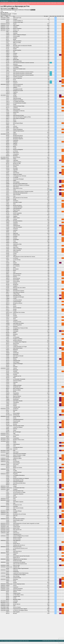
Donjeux (15, 263)
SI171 (7, 306)
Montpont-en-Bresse (18, 303)
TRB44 (8, 379)
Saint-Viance (16, 187)
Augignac (15, 216)
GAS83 (8, 44)
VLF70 (7, 87)
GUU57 (8, 328)
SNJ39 (8, 128)
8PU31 (8, 80)
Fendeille (15, 603)
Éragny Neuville (17, 416)
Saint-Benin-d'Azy (17, 295)
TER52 (8, 581)
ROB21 (8, 300)
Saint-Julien (16, 128)
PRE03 (8, 236)
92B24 (7, 542)
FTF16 (7, 202)
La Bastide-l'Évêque (18, 66)
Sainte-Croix (16, 112)
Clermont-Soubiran (17, 381)
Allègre (15, 159)
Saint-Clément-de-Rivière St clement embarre (23, 72)
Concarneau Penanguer (18, 179)
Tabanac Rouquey (17, 590)
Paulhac (15, 49)
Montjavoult (16, 284)
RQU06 (8, 393)
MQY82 (8, 205)
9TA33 (7, 592)
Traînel (15, 443)
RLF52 (8, 547)
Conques (15, 19)
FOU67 (8, 311)
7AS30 (8, 554)
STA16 (8, 25)
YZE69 (8, 114)
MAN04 (11, 426)
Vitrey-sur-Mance (17, 86)
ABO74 (8, 201)
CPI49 (7, 331)
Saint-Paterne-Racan (18, 348)
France (13, 1)
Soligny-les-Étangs (17, 385)
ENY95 (8, 418)
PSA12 (8, 36)
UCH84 (8, 477)
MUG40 (8, 24)
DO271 (8, 308)
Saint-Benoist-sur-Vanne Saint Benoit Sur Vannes (24, 257)
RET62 (8, 365)
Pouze (14, 80)
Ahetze (15, 522)
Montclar (15, 424)
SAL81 (8, 142)
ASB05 (8, 162)
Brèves (15, 314)
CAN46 (8, 207)
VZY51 (8, 267)
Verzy (14, 267)
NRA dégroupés (27, 10)
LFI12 (7, 42)
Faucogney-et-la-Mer (18, 89)
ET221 (7, 294)
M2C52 (8, 550)
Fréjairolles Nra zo (17, 534)
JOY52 (8, 371)
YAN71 (8, 516)
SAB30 (8, 218)
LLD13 (7, 492)
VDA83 (11, 567)
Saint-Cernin (16, 153)
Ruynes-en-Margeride (18, 150)
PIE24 (7, 210)
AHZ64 (8, 522)
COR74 (8, 105)
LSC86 (8, 427)
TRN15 (8, 151)
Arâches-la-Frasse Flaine (19, 106)
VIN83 (7, 607)
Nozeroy (15, 277)
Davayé (15, 309)
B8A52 (8, 551)
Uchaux (15, 477)
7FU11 (8, 562)
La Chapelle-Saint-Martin (19, 101)
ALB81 (8, 204)
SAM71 (8, 297)
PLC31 (8, 49)
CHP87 (8, 226)
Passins (15, 406)
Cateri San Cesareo (17, 227)
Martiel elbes (16, 60)
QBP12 (8, 77)
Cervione (15, 531)
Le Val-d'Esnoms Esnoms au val (20, 548)
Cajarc (14, 132)
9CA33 (8, 598)
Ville (14, 412)
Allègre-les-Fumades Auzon (19, 69)
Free (12, 8)
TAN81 (8, 70)
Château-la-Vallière (17, 458)
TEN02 (8, 464)
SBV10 (8, 257)
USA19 (8, 190)
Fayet (14, 517)
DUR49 (8, 500)
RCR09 (8, 81)
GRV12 (8, 22)
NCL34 (8, 63)
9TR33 (8, 590)
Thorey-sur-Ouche (17, 322)
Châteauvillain (16, 264)
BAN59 (8, 354)
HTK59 (8, 329)
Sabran (15, 554)
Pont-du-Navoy (16, 281)
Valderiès (15, 143)
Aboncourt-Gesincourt (18, 84)
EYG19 (8, 233)
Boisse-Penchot (17, 157)
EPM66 (8, 184)
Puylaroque (16, 140)
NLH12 (8, 21)
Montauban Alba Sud (18, 137)
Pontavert (15, 367)
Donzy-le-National (17, 308)
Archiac (15, 95)
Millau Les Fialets (17, 42)
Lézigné (15, 486)
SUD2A (8, 530)
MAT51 (8, 370)
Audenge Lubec (17, 407)
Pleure (14, 271)
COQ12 (8, 19)
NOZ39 (8, 277)
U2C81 (8, 545)
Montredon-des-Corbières (19, 519)
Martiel (15, 39)
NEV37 (8, 343)
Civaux (15, 430)
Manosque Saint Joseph (18, 426)
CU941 (8, 488)
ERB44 (8, 441)
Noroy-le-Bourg (16, 278)
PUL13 (8, 506)
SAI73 (7, 100)
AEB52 (8, 266)
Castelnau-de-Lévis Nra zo (19, 545)
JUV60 (8, 286)
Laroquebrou (16, 154)
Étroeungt (15, 357)
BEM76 (8, 432)
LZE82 (7, 219)
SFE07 (8, 173)
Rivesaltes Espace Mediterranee (20, 184)
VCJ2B (8, 576)
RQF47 (8, 474)
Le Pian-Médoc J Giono (18, 595)
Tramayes (15, 320)
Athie (14, 261)
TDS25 (8, 260)
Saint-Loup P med (17, 18)
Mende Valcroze (17, 604)
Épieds (15, 466)
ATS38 (8, 606)
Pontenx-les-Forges (17, 561)
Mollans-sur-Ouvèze (18, 468)
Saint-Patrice (16, 525)
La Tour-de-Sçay (17, 260)
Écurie (14, 392)
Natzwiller (15, 289)
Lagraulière (16, 160)
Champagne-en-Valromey (19, 111)
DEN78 (8, 419)
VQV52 (8, 387)
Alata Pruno (16, 247)
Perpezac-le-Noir (17, 457)
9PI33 (7, 593)
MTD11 (8, 519)
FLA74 (7, 106)
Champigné (16, 331)
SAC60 (8, 463)
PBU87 (8, 182)
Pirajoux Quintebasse (18, 129)
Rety (14, 365)
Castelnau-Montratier (18, 207)
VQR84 (8, 494)
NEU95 (8, 416)
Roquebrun (16, 56)
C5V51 (8, 572)
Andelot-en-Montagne (18, 364)
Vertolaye (15, 246)
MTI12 (7, 39)
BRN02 (8, 269)
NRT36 (8, 378)
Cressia (15, 253)
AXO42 (8, 589)
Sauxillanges (16, 240)
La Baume (15, 108)
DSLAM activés (21, 10)
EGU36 (8, 29)
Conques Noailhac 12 (18, 21)
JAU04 (8, 167)
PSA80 (8, 505)
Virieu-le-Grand (16, 109)
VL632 (7, 188)
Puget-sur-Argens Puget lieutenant (21, 568)
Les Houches (16, 435)
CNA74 (8, 103)
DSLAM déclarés (15, 10)
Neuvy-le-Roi (16, 343)
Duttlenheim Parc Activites (19, 312)
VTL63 (7, 246)
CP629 (8, 179)
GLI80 (7, 503)
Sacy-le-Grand (16, 463)
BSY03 (8, 163)
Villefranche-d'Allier (17, 244)
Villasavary (15, 553)
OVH (17, 8)
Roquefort (15, 474)
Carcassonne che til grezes (19, 562)
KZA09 (8, 83)
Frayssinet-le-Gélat (17, 61)
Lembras (15, 542)
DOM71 (8, 291)
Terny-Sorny (16, 464)
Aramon (15, 585)
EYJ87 (7, 558)
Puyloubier (15, 506)
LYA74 (7, 495)
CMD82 (8, 208)
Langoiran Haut (17, 596)
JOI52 (7, 582)
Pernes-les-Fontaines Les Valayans (21, 478)
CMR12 (8, 53)
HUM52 (8, 584)
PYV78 (8, 421)
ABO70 (8, 84)
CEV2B (8, 531)
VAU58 (8, 316)
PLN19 (8, 457)
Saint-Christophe (17, 195)
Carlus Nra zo (16, 533)
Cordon (15, 105)
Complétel (9, 8)
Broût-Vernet (16, 165)
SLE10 (8, 385)
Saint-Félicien (16, 173)
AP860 (8, 449)
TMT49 (8, 368)
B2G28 (8, 575)
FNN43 (8, 229)
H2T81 (8, 536)
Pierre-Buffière (16, 182)
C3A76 (8, 384)
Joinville (15, 582)
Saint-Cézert (16, 47)
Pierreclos (15, 326)
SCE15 (8, 153)
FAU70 (8, 89)
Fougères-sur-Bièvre (18, 339)
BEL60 (11, 415)
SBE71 (8, 292)
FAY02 (7, 517)
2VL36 (7, 177)
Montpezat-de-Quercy (18, 136)
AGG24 (8, 216)
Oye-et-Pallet (16, 280)
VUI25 (7, 27)
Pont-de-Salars (16, 36)
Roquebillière (16, 393)
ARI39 (7, 351)
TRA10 (8, 443)
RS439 (8, 253)
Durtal (14, 500)
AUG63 (8, 170)
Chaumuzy (15, 570)
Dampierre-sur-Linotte (18, 91)
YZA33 (8, 508)
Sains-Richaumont (17, 274)
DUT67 (11, 312)
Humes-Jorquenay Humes (19, 584)
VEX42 (8, 185)
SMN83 (8, 480)
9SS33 (8, 573)
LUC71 (8, 302)
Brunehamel (16, 269)
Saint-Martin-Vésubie (18, 401)
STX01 (8, 112)
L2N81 (7, 539)
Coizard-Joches (17, 527)
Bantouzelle (16, 354)
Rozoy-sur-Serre (17, 275)
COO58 (8, 325)
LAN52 (11, 584)
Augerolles (15, 170)
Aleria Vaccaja (16, 576)
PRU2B (8, 578)
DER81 (8, 143)
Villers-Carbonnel (17, 250)
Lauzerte (15, 219)
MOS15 (8, 156)
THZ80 (8, 444)
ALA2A (8, 247)
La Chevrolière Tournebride (19, 379)
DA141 (8, 437)
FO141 (8, 339)
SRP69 (8, 115)
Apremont (15, 449)
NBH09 (8, 78)
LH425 (7, 337)
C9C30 (8, 382)
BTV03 (8, 165)
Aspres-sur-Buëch (17, 162)
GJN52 (8, 565)
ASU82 (8, 137)
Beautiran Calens (17, 599)
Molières (15, 134)
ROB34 (8, 56)
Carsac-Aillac (16, 215)
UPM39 (8, 18)
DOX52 (8, 263)
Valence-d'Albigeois (17, 249)
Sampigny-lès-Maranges (18, 297)
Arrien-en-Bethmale (17, 78)
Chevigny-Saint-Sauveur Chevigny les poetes (23, 191)
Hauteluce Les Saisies (18, 100)
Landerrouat (16, 395)
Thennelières (16, 402)
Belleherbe (15, 350)
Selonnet (15, 429)
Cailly (14, 384)
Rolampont (15, 579)
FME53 (8, 438)
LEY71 (8, 122)
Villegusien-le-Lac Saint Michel (20, 559)
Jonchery (15, 371)
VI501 (7, 109)
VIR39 (7, 125)
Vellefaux (15, 87)
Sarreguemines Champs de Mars (20, 328)
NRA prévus (33, 10)
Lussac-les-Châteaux (18, 427)
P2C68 (8, 288)
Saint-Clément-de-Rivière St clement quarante (23, 75)
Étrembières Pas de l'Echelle (19, 514)
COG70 (8, 92)
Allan (14, 450)
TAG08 (8, 255)
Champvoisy (16, 572)
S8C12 (8, 38)
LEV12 (8, 66)
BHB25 (8, 350)
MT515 (8, 146)
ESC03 (8, 168)
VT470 (7, 86)
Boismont (15, 410)
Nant (14, 52)
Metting (15, 359)
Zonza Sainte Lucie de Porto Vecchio (21, 556)
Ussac (14, 190)
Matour (15, 120)
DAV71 (8, 309)
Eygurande (15, 233)
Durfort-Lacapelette (17, 213)
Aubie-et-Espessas (17, 472)
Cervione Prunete (17, 578)
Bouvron (15, 485)
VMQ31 (8, 35)
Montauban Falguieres (18, 139)
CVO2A (8, 440)
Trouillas (15, 471)
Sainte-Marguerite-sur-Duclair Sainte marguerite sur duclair (26, 523)
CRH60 (11, 449)
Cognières (15, 92)
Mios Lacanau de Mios (18, 388)
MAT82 (8, 136)
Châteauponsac (17, 226)
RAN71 (8, 305)
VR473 (8, 98)
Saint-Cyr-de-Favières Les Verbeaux (21, 185)
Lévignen (15, 513)
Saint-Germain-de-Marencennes (20, 193)
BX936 (8, 373)
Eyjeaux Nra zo (16, 558)
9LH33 (7, 596)
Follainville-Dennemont (18, 419)
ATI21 (7, 261)
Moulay (15, 460)
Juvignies (15, 286)
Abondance (16, 201)
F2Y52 (7, 181)
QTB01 (8, 129)
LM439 (8, 126)
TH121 (8, 322)
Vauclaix (15, 316)
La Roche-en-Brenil (17, 300)
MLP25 (8, 333)
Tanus (14, 70)
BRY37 (8, 396)
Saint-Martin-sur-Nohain (18, 323)
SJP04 (7, 426)
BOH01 (8, 123)
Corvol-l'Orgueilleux (17, 325)
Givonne (15, 497)
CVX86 (8, 430)
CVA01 (8, 111)
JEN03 (8, 232)
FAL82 (7, 139)
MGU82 (8, 221)
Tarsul (14, 319)
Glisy (14, 503)
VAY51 (7, 283)
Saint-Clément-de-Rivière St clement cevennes (23, 63)
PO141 (8, 345)
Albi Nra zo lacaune (17, 537)
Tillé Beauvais (16, 415)
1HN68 (8, 404)
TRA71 (8, 320)
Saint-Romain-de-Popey (18, 115)
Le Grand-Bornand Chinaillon (20, 103)
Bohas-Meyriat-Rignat (18, 123)
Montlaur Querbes (17, 50)
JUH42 (8, 356)
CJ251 (7, 527)
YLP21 (8, 191)
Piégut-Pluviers (16, 210)
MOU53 (8, 460)
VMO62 (8, 353)
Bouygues (5, 8)
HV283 (8, 567)
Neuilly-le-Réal (16, 235)
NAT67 (8, 289)
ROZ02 (8, 275)
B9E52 (8, 398)
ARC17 (8, 95)
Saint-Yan (15, 516)
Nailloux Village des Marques (20, 35)
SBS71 (8, 454)
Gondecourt (16, 409)
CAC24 (8, 215)
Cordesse (15, 317)
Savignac (15, 38)
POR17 (8, 461)
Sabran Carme (16, 218)
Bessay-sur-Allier (17, 163)
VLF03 (7, 244)
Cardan (15, 598)
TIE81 (7, 32)
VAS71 (8, 131)
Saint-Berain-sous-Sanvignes (20, 454)
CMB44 (8, 489)
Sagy (14, 433)
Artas (14, 606)
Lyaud (14, 495)
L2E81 (7, 537)
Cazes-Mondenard (17, 208)
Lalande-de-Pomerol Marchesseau (21, 573)
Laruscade (15, 601)
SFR (15, 8)
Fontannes (15, 229)
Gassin (15, 44)
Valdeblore (15, 224)
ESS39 (8, 336)
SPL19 (8, 455)
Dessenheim (16, 399)
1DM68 (8, 399)
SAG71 (8, 433)
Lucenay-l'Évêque (17, 302)
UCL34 (8, 73)
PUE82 (8, 140)
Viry (14, 125)
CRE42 (8, 222)
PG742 (8, 362)
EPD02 (8, 466)
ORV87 (8, 174)
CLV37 (8, 458)
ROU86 (8, 199)
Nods (14, 272)
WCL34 (8, 72)
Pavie (14, 499)
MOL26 (8, 468)
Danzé (14, 437)
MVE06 (8, 401)
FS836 (7, 374)
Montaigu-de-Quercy (18, 221)
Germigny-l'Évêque (17, 511)
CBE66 (8, 55)
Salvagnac (15, 142)
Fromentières (16, 438)
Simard (15, 306)
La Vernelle (16, 177)
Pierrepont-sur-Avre (17, 505)
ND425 (8, 272)
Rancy (14, 305)
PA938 (7, 406)
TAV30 (7, 469)
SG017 (8, 193)
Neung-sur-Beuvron (17, 340)
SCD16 (8, 452)
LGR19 (8, 160)
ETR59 (8, 357)
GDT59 (8, 409)
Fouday (15, 311)
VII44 (7, 491)
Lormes (15, 298)
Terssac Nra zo (16, 544)
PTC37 (8, 525)
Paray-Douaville (17, 421)
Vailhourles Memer (17, 41)
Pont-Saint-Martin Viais (18, 491)
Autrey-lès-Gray (17, 361)
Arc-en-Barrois (16, 266)
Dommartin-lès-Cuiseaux (19, 291)
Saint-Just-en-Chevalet (18, 356)
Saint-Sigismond (17, 540)
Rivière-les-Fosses (17, 547)
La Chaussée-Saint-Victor (19, 488)
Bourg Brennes (16, 398)
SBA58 (8, 295)
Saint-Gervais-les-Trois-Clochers (20, 198)
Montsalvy (15, 156)
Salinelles (15, 33)
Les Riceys (15, 258)
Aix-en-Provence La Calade (19, 492)
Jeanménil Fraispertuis (18, 482)
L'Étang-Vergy (16, 294)
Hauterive (15, 230)
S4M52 (8, 559)
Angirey (15, 94)
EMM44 (8, 483)
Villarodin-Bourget (17, 98)
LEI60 (7, 513)
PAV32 (7, 499)
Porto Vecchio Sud (17, 530)
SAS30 (8, 33)
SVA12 (8, 64)
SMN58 (8, 323)
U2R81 (8, 533)
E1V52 (8, 548)
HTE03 (8, 230)
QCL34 (8, 75)
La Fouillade (16, 67)
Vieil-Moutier (16, 353)
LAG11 (8, 58)
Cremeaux (15, 222)
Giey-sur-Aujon (16, 565)
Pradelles (15, 145)
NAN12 (8, 52)
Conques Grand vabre (18, 22)
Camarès (15, 53)
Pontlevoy (15, 345)
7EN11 (8, 553)
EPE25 (8, 334)
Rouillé (15, 199)
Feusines (15, 374)
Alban (14, 204)
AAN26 (8, 450)
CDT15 (8, 148)
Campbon (15, 489)
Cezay (14, 509)
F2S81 (7, 534)
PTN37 (8, 348)
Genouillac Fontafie (17, 202)
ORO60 (8, 446)
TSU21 (8, 319)
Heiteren (15, 404)
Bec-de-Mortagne (17, 432)
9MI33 (7, 390)
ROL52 (8, 579)
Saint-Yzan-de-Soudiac (18, 508)
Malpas (15, 333)
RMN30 (8, 585)
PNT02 (8, 367)
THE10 (8, 402)
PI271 (7, 326)
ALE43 (8, 159)
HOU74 (8, 435)
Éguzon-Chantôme (17, 29)
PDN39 (8, 281)
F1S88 (7, 482)
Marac (14, 550)
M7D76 (8, 523)
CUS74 (8, 196)
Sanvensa (15, 64)
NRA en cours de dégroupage (6, 10)
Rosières (15, 238)
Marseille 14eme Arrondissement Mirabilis (22, 46)
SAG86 (8, 198)
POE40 (8, 561)
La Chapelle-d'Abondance (19, 475)
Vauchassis (16, 252)
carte (16, 1)
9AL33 (7, 407)
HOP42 (8, 117)
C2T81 (8, 544)
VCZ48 (8, 604)
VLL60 (7, 412)
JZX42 (7, 97)
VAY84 (7, 478)
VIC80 (7, 250)
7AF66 (7, 564)
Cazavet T (15, 83)
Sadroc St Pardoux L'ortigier (19, 455)
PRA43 (8, 145)
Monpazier (15, 212)
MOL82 (8, 134)
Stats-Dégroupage (4, 1)
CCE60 (8, 447)
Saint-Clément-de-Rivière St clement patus (23, 73)
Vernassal (15, 243)
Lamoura (15, 126)
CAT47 (8, 587)
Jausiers (15, 167)
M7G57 (8, 359)
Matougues (16, 370)
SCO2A (8, 528)
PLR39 (8, 271)
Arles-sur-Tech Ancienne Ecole (20, 564)
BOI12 (7, 157)
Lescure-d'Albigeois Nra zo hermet (21, 536)
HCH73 (8, 176)
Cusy (14, 196)
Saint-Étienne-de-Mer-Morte (19, 483)
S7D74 (8, 540)
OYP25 (8, 280)
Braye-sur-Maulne (17, 396)
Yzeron (15, 114)
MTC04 (8, 424)
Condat (15, 148)
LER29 (8, 342)
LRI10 (7, 258)
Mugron (15, 24)
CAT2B (8, 227)
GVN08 (8, 497)
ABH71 (8, 118)
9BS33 (8, 599)
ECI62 (7, 392)
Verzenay (15, 283)
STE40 (8, 520)
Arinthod (15, 351)
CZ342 (8, 509)
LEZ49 (7, 486)
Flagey (15, 181)
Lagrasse (15, 58)
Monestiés (15, 32)
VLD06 (8, 224)
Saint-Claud (16, 452)
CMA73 (8, 101)
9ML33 (8, 388)
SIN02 (7, 274)
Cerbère (15, 55)
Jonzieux (15, 97)
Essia (14, 336)
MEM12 (8, 41)
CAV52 (8, 264)
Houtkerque (16, 329)
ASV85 (8, 376)
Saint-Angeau (16, 25)
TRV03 (8, 241)
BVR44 (8, 485)
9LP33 (7, 595)
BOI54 (7, 410)
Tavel (14, 469)
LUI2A (7, 556)
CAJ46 (8, 132)
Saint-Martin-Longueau (18, 502)
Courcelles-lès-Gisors (18, 447)
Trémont (15, 368)
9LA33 (7, 601)
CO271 (8, 317)
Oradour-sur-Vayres (17, 174)
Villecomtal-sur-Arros (18, 188)
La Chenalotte (16, 337)
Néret (14, 378)
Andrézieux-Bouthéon (18, 589)
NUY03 (8, 235)
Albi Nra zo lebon (17, 539)
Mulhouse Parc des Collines (19, 288)
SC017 (8, 195)
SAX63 (8, 240)
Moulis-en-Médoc (17, 390)
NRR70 (8, 278)
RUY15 (8, 150)
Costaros (15, 171)
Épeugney (15, 334)
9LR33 (7, 395)
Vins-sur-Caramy (17, 607)
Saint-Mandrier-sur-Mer (18, 480)
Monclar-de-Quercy (17, 205)
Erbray (15, 441)
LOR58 (8, 298)
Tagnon (15, 255)
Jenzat (15, 232)
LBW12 (8, 60)
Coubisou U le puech (18, 77)
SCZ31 (8, 47)
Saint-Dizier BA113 (17, 551)
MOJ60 (8, 284)
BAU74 (8, 108)
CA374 (8, 475)
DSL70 (8, 91)
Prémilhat (15, 236)
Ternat (14, 581)
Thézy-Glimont (16, 444)
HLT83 (7, 568)
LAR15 (8, 154)
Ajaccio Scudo (16, 528)
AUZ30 (8, 69)
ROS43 (8, 238)
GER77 (8, 511)
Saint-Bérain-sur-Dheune (19, 292)
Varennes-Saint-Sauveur (19, 131)
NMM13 (8, 46)
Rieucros (15, 81)
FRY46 (8, 61)
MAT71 (8, 120)
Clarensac (15, 382)
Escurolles (15, 168)
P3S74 (8, 514)
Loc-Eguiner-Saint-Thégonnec (20, 342)
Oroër (14, 446)
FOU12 (8, 67)
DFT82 (8, 213)
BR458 (8, 314)
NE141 (8, 340)
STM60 (8, 502)
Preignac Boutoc (17, 593)
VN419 (8, 187)
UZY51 (8, 570)
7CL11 (7, 603)
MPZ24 (8, 212)
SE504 (8, 429)
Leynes (15, 122)
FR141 (11, 488)
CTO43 (8, 171)
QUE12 (8, 50)
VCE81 (8, 249)
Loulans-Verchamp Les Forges (20, 347)
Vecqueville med (17, 387)
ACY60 (8, 413)
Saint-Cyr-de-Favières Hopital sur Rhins (22, 117)
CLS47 (8, 381)
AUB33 (8, 472)
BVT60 (8, 415)
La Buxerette (16, 373)
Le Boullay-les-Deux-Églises (19, 575)
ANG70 (8, 94)
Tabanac (15, 592)
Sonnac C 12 (16, 30)
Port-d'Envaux (16, 461)
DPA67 (8, 312)
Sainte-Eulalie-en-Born (18, 520)
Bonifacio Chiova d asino (19, 440)
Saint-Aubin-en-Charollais (19, 118)
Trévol (14, 241)
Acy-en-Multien (16, 413)
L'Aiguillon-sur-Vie (17, 376)
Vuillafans (15, 27)
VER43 (8, 243)
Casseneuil (16, 587)
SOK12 (8, 30)
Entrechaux (16, 423)
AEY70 (8, 361)
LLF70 (7, 347)
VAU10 (8, 252)
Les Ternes (15, 151)
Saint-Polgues (16, 362)
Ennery (15, 418)
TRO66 (8, 471)
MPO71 (8, 303)
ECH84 (8, 423)
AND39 (8, 364)
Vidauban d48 (16, 567)
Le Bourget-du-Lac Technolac (20, 176)
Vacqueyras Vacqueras (18, 494)
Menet (14, 146)
